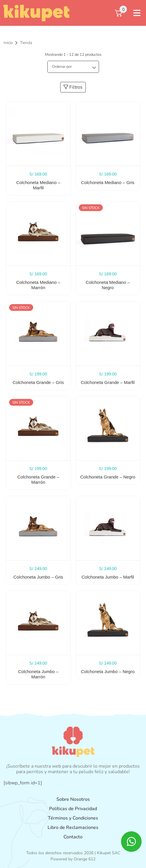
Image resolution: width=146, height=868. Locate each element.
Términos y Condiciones (73, 818)
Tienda (26, 43)
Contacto (73, 837)
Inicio (8, 43)
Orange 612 (85, 859)
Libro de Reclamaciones (73, 827)
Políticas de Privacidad (73, 809)
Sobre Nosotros (73, 799)
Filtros (73, 87)
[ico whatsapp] (131, 842)
